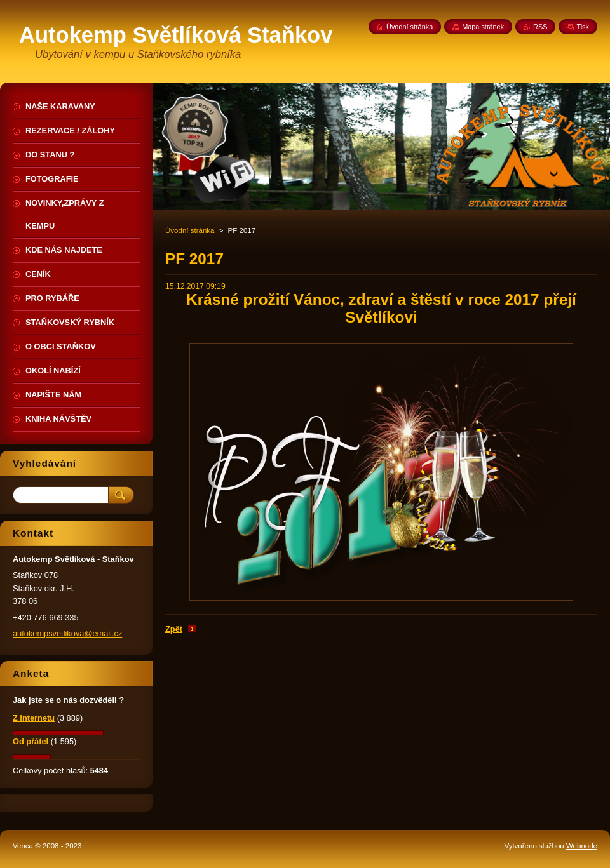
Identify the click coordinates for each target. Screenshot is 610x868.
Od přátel (30, 741)
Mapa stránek (483, 27)
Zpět (174, 629)
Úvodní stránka (190, 230)
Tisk (583, 27)
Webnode (582, 846)
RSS (540, 27)
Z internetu (34, 718)
